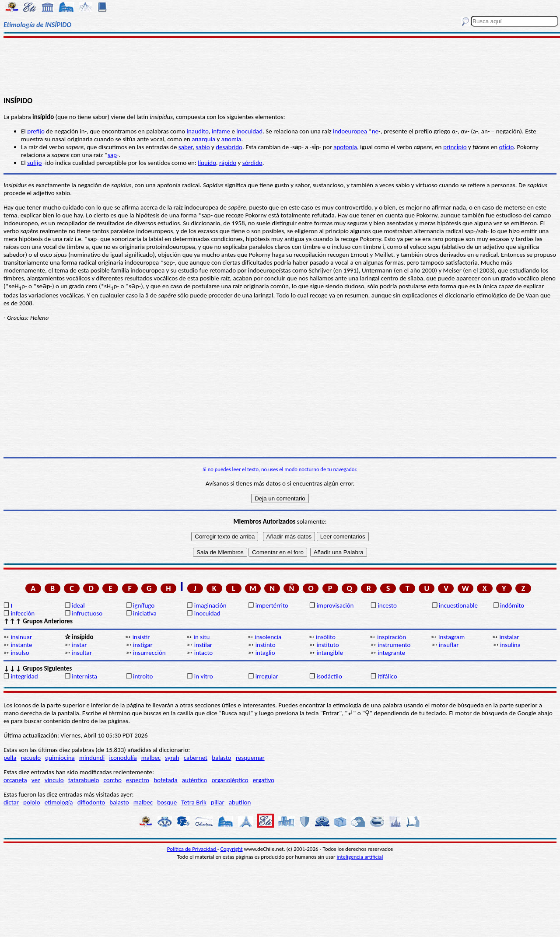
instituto (327, 645)
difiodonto (91, 802)
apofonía (345, 147)
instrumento (394, 645)
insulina (510, 645)
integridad (24, 676)
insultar (82, 653)
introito (143, 676)
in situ (201, 637)
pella (10, 758)
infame (221, 131)
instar (79, 645)
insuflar (449, 645)
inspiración (392, 637)
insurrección (149, 653)
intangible (329, 653)
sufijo (34, 163)
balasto (221, 758)
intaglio (265, 653)
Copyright (232, 849)
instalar (509, 637)
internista (84, 676)
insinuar (21, 637)
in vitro (204, 676)
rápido (228, 163)
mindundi (92, 758)
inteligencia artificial (360, 857)
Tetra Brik (194, 802)
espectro (138, 780)
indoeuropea (350, 131)
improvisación (335, 605)
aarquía (203, 139)
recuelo (31, 758)
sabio (203, 147)
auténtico (195, 780)
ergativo (264, 780)
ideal (78, 605)
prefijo (36, 131)
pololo (32, 802)
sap (112, 155)
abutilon (240, 802)
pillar (218, 802)
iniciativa (145, 613)
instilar (203, 645)
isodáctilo (329, 676)
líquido (207, 163)
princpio (455, 147)
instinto (266, 645)
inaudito (198, 131)
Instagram (452, 637)
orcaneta (15, 780)
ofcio (506, 147)
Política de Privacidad (192, 849)
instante (21, 645)
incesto (387, 605)
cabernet (196, 758)
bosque (167, 802)
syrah (172, 758)
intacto (203, 653)
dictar (11, 802)
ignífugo (144, 605)
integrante (391, 653)
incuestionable (458, 605)
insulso (20, 653)
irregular (267, 676)
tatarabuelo (84, 780)
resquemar (250, 758)
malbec (151, 758)
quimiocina (60, 758)
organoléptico (230, 780)
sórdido (252, 163)
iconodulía (123, 758)
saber (185, 147)
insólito (326, 637)
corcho (113, 780)
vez (36, 780)
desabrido (229, 147)
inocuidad (249, 131)
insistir (141, 637)
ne (375, 131)
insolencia (268, 637)
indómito (512, 605)
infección (23, 613)
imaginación (210, 605)
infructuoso (87, 613)
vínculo (54, 780)
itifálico (387, 676)
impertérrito (272, 605)
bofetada (165, 780)
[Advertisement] (280, 66)
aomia (231, 139)
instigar (143, 645)
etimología (59, 802)
